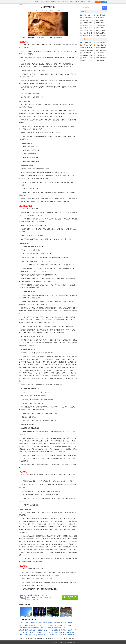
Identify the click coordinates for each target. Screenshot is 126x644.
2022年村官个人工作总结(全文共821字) (30, 632)
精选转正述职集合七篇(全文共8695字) (106, 42)
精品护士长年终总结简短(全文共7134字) (107, 28)
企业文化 (65, 2)
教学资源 (54, 2)
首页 (20, 5)
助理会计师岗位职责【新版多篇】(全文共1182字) (62, 623)
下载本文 (58, 10)
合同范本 (71, 2)
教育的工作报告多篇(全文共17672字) (106, 23)
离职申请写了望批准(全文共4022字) (92, 25)
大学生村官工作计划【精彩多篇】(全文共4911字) (62, 635)
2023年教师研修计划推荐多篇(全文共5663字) (61, 632)
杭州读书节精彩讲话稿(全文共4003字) (106, 58)
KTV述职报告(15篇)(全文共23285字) (92, 42)
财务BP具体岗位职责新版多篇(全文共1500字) (32, 628)
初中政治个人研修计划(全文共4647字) (92, 58)
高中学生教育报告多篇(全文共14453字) (30, 625)
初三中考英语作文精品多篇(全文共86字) (107, 18)
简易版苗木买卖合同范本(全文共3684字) (107, 60)
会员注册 (104, 2)
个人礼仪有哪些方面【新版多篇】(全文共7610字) (62, 630)
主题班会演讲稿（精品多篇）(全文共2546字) (32, 635)
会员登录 (98, 2)
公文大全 (89, 2)
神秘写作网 (61, 642)
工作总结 (42, 2)
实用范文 (77, 2)
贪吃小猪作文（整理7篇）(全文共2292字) (107, 20)
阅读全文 (52, 10)
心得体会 (59, 2)
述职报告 (48, 2)
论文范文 (83, 2)
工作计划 (36, 2)
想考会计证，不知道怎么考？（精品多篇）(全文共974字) (67, 638)
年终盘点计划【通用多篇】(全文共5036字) (60, 625)
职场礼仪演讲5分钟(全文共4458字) (58, 628)
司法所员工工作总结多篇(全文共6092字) (93, 28)
